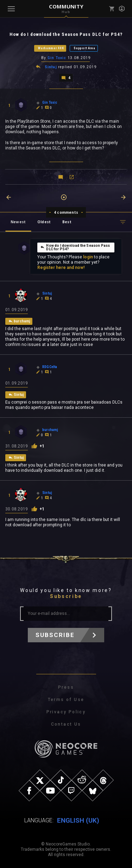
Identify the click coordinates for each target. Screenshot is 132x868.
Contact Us (66, 724)
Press (66, 687)
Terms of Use (66, 700)
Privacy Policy (66, 712)
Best (67, 222)
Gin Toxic (57, 58)
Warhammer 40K (51, 48)
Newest (18, 222)
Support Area (84, 48)
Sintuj (51, 67)
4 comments (66, 212)
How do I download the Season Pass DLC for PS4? (75, 247)
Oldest (44, 222)
